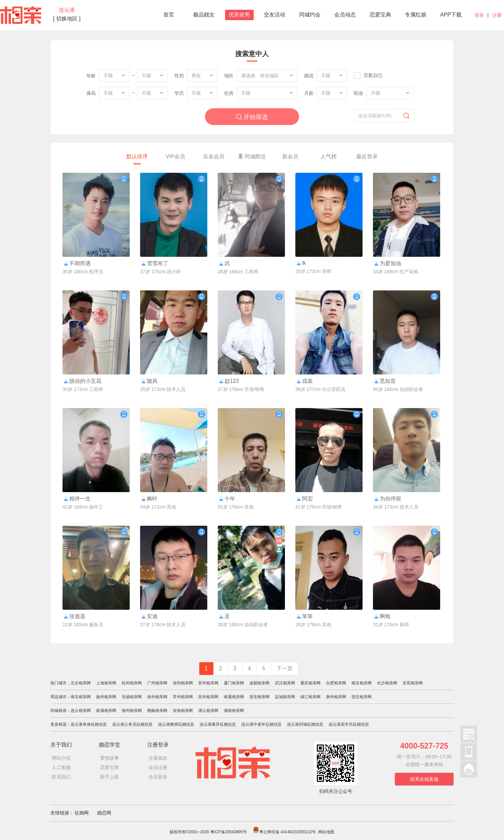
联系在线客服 (424, 779)
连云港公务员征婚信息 (132, 724)
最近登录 (367, 156)
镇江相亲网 (310, 697)
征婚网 (82, 813)
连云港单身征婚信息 (89, 724)
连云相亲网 (81, 711)
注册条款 (158, 758)
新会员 (290, 156)
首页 (169, 15)
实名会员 (214, 156)
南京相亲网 (362, 683)
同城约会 (310, 15)
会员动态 (345, 15)
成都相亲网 (259, 683)
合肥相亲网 (336, 683)
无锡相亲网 (132, 697)
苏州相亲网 (208, 683)
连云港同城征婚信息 (305, 724)
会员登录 (158, 777)
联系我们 (61, 777)
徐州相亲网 (157, 697)
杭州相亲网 (132, 683)
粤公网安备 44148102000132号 (284, 832)
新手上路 (110, 777)
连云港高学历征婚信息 (349, 724)
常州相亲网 (183, 697)
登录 (479, 15)
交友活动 (275, 15)
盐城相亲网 (285, 697)
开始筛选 (252, 117)
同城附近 (252, 156)
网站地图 (326, 832)
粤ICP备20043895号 (229, 832)
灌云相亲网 (208, 711)
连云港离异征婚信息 (218, 724)
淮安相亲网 (259, 697)
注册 (497, 15)
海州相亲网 (132, 711)
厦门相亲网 (234, 683)
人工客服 (61, 767)
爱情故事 (110, 758)
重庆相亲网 (310, 683)
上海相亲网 (106, 683)
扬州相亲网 (106, 697)
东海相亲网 (183, 711)
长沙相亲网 (387, 683)
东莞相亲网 (413, 683)
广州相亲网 (157, 683)
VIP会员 (175, 156)
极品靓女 (204, 15)
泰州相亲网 (336, 697)
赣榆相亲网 (157, 711)
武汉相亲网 (285, 683)
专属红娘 (416, 15)
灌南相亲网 (234, 711)
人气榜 (329, 156)
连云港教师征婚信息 (176, 724)
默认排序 (137, 156)
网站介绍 (61, 758)
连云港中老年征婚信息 (261, 724)
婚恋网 (104, 813)
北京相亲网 (81, 683)
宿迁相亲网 (362, 697)
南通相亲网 (234, 697)
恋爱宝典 (380, 15)
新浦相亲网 (106, 711)
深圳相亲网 (183, 683)
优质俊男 (239, 15)
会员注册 (158, 767)
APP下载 (451, 15)
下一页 (285, 668)
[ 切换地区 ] (67, 19)
